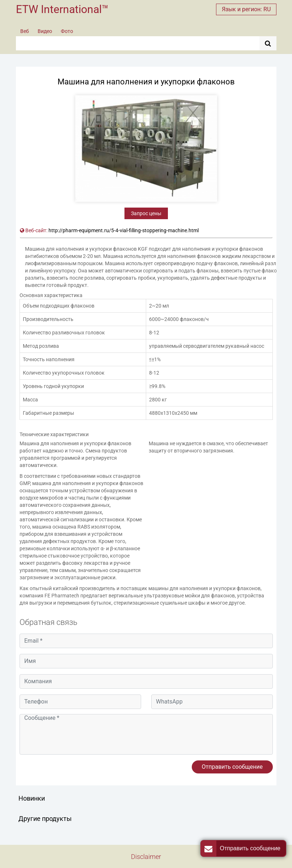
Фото (67, 31)
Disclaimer (146, 857)
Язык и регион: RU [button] (246, 9)
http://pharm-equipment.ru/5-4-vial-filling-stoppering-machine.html (124, 230)
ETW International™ (62, 9)
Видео (45, 31)
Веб (25, 31)
